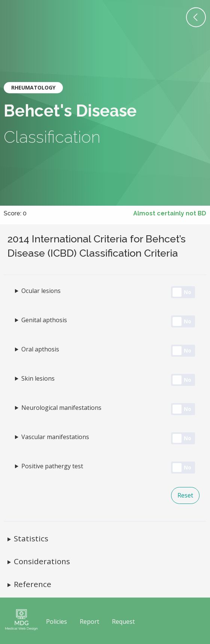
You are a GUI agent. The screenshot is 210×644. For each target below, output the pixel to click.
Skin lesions (38, 378)
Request (123, 622)
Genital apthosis (44, 320)
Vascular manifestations (55, 437)
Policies (57, 622)
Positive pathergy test (52, 466)
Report (89, 622)
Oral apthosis (40, 349)
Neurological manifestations (61, 408)
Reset (185, 495)
